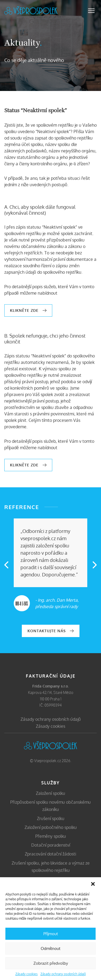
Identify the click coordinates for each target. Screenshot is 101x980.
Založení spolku (50, 793)
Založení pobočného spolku (51, 827)
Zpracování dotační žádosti (50, 854)
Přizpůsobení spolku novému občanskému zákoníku (50, 806)
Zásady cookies (27, 974)
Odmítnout (50, 948)
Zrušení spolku (51, 818)
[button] (93, 884)
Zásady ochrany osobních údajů (63, 974)
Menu (91, 11)
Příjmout (51, 934)
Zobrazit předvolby (51, 963)
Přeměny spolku (51, 836)
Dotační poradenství (51, 845)
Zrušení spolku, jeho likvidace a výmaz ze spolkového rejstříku (51, 867)
